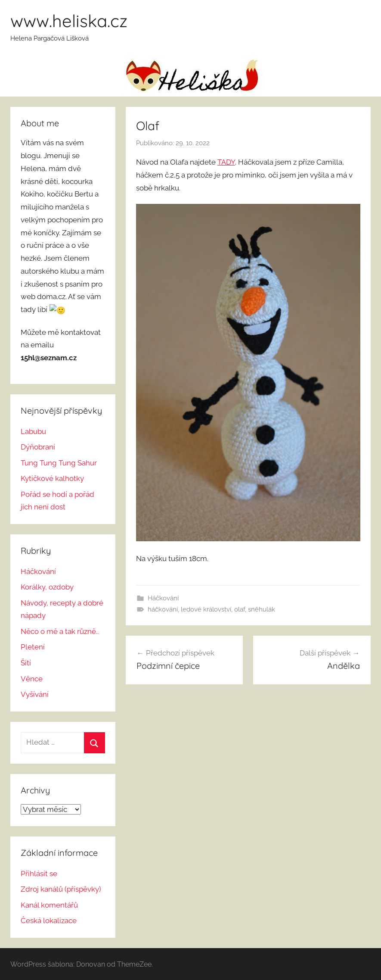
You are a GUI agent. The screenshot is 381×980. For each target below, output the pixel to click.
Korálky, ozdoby (47, 586)
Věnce (32, 678)
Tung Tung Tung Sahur (59, 462)
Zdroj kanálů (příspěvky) (61, 889)
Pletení (33, 646)
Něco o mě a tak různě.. (60, 630)
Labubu (33, 431)
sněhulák (262, 609)
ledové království (206, 609)
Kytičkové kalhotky (52, 478)
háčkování (163, 609)
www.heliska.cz (69, 21)
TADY (226, 162)
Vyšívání (35, 693)
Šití (26, 662)
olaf (240, 609)
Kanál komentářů (49, 904)
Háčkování (163, 598)
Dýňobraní (38, 446)
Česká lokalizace (49, 920)
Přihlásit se (39, 873)
